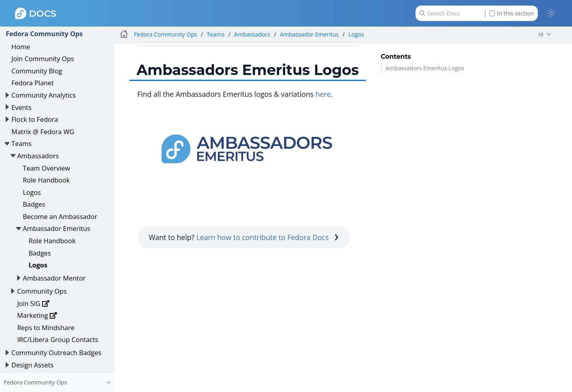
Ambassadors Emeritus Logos (425, 68)
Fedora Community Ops (44, 34)
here (323, 94)
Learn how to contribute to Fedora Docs (267, 237)
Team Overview (47, 168)
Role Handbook (46, 180)
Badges (34, 204)
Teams (22, 143)
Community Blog (37, 71)
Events (22, 107)
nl (541, 34)
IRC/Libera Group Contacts (58, 339)
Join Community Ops (43, 59)
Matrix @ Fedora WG (43, 132)
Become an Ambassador (60, 216)
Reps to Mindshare (46, 328)
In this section (512, 13)
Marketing (37, 315)
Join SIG (33, 303)
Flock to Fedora (35, 119)
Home (21, 47)
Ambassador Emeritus (57, 228)
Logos (32, 192)
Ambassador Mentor (54, 278)
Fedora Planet (33, 83)
